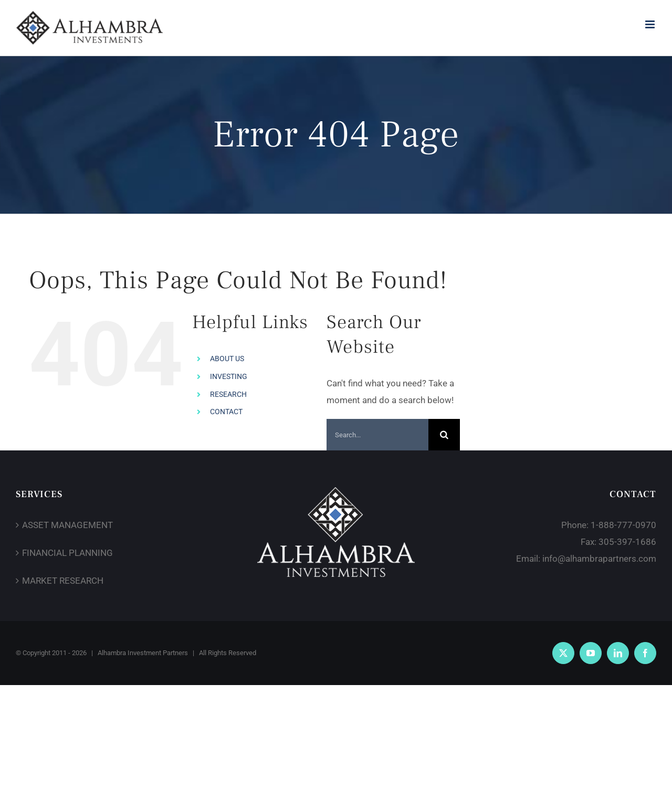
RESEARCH (228, 394)
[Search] (444, 435)
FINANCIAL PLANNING (67, 553)
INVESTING (229, 376)
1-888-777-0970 (623, 525)
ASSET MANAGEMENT (67, 525)
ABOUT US (227, 359)
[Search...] (377, 435)
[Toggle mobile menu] (651, 24)
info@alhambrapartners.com (599, 559)
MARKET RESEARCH (63, 581)
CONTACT (226, 412)
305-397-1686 (627, 542)
